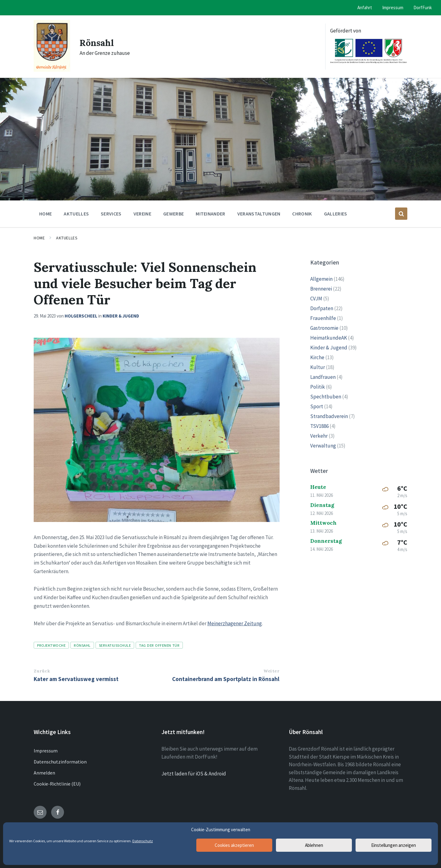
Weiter (271, 671)
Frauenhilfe (323, 318)
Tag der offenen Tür (159, 645)
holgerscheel (81, 316)
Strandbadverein (329, 416)
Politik (318, 387)
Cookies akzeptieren (234, 845)
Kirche (317, 357)
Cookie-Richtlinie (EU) (57, 784)
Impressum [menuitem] (393, 8)
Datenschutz (143, 841)
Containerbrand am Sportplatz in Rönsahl (226, 679)
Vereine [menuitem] (142, 214)
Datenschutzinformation (60, 762)
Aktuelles (67, 238)
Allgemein (321, 279)
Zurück (42, 671)
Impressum (46, 751)
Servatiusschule (115, 645)
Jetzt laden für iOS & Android (194, 774)
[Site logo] (52, 70)
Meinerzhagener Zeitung (235, 623)
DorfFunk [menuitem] (423, 8)
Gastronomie (324, 328)
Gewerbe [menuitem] (173, 214)
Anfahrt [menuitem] (365, 8)
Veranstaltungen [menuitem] (259, 214)
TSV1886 (319, 426)
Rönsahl (98, 43)
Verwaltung (323, 446)
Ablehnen (314, 845)
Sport (317, 406)
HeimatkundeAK (329, 338)
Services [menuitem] (111, 214)
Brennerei (321, 289)
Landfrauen (323, 377)
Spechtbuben (326, 397)
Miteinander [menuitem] (211, 214)
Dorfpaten (322, 308)
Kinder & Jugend (121, 316)
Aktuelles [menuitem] (76, 214)
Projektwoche (51, 645)
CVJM (316, 299)
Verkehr (319, 436)
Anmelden (44, 773)
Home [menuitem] (45, 214)
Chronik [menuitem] (302, 214)
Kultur (318, 367)
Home (39, 238)
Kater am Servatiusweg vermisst (76, 679)
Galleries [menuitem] (336, 214)
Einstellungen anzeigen (394, 845)
